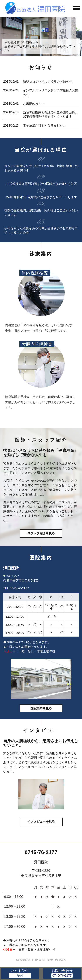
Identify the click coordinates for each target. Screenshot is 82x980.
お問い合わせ (62, 971)
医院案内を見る (41, 708)
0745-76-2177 (41, 852)
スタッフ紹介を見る (41, 533)
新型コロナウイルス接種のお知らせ (47, 81)
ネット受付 (20, 971)
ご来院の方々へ (34, 103)
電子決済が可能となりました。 (44, 125)
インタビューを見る (41, 821)
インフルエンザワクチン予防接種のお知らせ (51, 93)
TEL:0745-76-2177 (16, 588)
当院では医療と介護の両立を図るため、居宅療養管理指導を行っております (51, 115)
